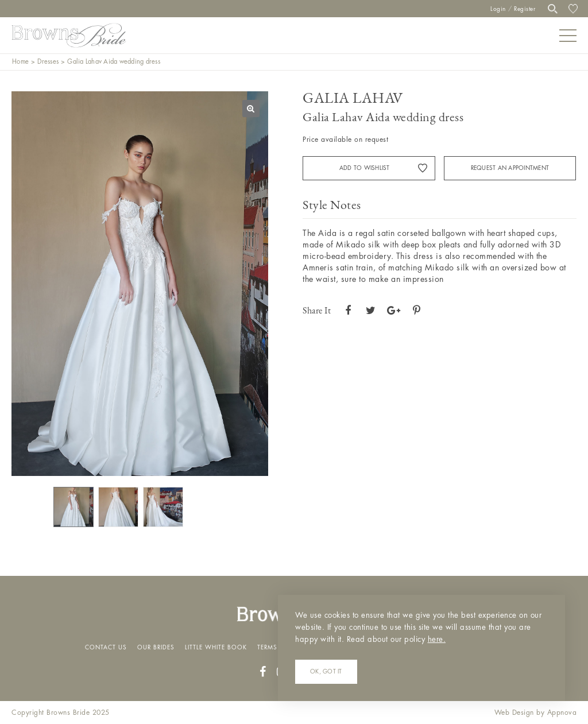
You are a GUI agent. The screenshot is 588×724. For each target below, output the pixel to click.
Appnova (562, 713)
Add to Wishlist (365, 168)
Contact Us (106, 648)
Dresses (48, 62)
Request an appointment (510, 168)
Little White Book (216, 648)
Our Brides (156, 648)
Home (20, 62)
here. (437, 639)
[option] (140, 284)
